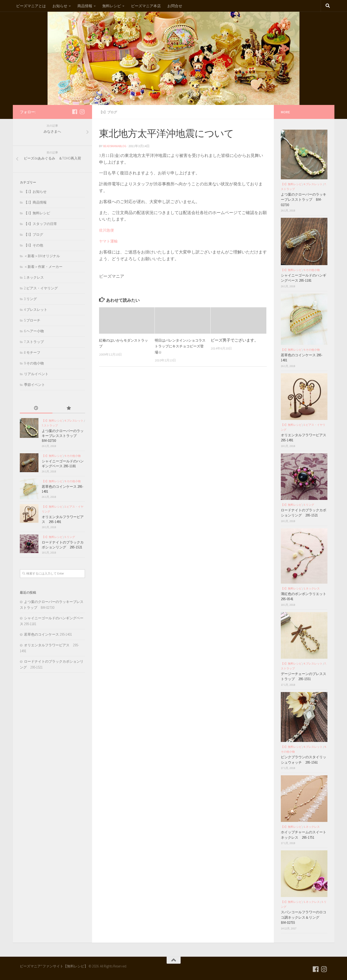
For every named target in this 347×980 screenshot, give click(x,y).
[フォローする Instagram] (82, 112)
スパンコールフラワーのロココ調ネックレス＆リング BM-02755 (304, 917)
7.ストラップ (34, 342)
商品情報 (85, 6)
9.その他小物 (34, 363)
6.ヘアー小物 (34, 331)
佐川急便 (107, 230)
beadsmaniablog (116, 146)
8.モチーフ (32, 352)
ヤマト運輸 (108, 241)
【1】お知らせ (35, 192)
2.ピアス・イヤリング (41, 288)
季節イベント (34, 385)
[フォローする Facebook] (75, 112)
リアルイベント (36, 374)
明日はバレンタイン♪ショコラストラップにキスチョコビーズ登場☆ (180, 346)
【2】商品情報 (35, 202)
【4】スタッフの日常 (41, 224)
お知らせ (60, 6)
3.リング (30, 299)
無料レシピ (112, 6)
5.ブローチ (32, 320)
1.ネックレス (34, 277)
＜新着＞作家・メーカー (43, 267)
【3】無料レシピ (37, 213)
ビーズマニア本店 (146, 6)
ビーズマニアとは (31, 6)
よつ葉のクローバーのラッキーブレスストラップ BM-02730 (63, 436)
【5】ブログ (109, 112)
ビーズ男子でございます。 (234, 340)
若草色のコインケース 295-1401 (48, 634)
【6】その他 (34, 245)
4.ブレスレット (36, 310)
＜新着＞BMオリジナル (42, 256)
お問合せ (175, 6)
